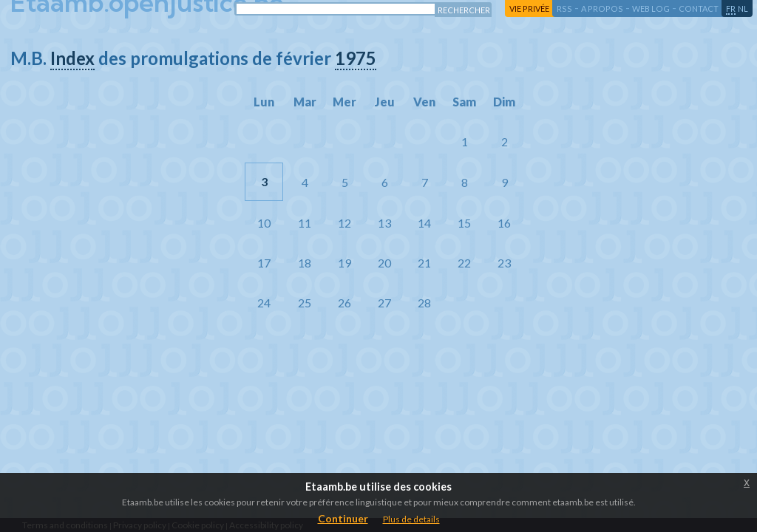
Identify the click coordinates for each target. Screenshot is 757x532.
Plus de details (411, 519)
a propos (602, 8)
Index (72, 58)
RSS (564, 8)
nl (743, 8)
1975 (356, 58)
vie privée (529, 8)
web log (651, 8)
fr (731, 8)
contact (699, 8)
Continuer (343, 518)
